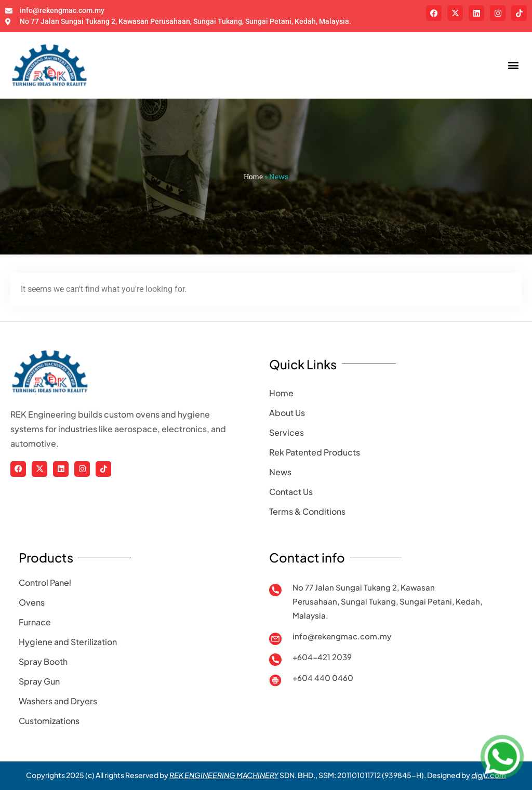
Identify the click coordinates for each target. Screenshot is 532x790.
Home (253, 177)
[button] (513, 65)
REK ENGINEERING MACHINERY (224, 775)
